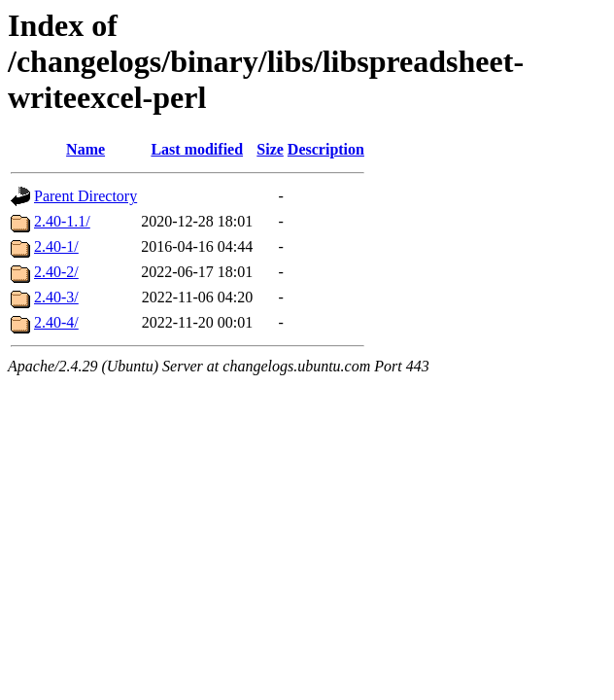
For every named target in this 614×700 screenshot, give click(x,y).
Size (270, 149)
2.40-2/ (56, 272)
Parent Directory (85, 196)
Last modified (197, 149)
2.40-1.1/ (62, 221)
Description (326, 149)
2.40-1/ (56, 246)
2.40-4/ (56, 322)
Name (85, 149)
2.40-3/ (56, 297)
